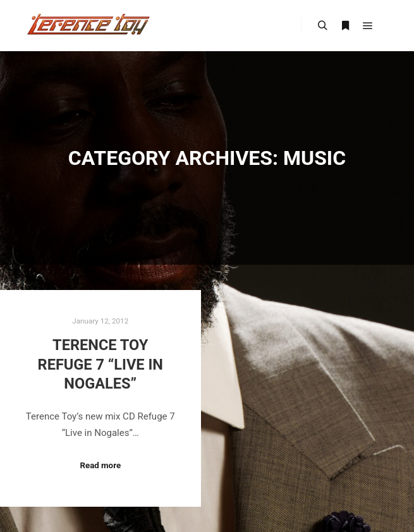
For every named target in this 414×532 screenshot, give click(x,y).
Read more (100, 465)
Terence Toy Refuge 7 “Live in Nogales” (100, 364)
